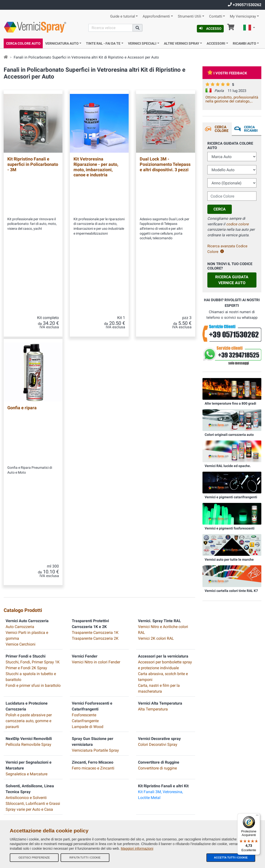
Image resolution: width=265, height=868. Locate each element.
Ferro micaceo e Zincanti (93, 551)
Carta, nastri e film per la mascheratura (159, 471)
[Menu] (257, 816)
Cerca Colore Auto (23, 43)
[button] (249, 28)
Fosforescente (84, 498)
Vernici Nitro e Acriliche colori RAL (163, 413)
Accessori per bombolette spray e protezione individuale (165, 448)
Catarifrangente (85, 504)
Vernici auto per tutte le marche (229, 559)
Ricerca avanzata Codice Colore (227, 249)
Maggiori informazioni (137, 848)
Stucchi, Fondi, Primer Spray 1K (33, 445)
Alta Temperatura (153, 492)
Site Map (76, 688)
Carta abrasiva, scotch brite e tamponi (163, 460)
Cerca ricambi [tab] (250, 129)
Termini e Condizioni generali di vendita (96, 669)
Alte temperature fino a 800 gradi (230, 403)
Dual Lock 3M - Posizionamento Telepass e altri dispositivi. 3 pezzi (165, 164)
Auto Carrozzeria (20, 410)
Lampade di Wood (88, 510)
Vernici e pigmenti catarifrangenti (231, 497)
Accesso (210, 29)
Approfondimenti (156, 16)
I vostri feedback (227, 73)
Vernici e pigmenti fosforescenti (230, 528)
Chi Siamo (77, 659)
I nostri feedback (81, 679)
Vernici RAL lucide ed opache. (228, 466)
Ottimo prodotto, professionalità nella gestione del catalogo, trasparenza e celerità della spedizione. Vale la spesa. (232, 99)
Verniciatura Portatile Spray (95, 533)
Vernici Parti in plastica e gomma (27, 418)
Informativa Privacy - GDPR (88, 718)
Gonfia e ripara (22, 299)
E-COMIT (138, 756)
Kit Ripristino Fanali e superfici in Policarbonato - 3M (33, 164)
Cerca (220, 209)
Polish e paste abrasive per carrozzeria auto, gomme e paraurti (29, 504)
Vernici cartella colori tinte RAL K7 (231, 591)
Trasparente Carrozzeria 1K (95, 415)
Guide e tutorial (123, 16)
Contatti (216, 16)
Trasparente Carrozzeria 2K (95, 421)
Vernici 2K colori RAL (156, 421)
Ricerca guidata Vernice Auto (232, 280)
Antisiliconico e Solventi (26, 581)
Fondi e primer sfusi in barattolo (33, 468)
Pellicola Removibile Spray (28, 527)
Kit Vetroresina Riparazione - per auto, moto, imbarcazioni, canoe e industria (96, 167)
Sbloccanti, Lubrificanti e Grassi (33, 586)
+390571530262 (245, 5)
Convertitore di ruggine (157, 551)
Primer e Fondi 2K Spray (26, 451)
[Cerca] (111, 28)
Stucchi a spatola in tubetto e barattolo (31, 460)
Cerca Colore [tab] (221, 129)
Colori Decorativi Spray (158, 527)
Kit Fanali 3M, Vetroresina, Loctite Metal (160, 578)
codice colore (237, 224)
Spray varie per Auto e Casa (29, 592)
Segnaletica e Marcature (26, 557)
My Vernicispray (243, 16)
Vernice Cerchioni (21, 427)
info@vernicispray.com (33, 695)
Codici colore (79, 708)
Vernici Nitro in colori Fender (96, 445)
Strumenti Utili (190, 16)
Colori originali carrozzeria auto (229, 435)
